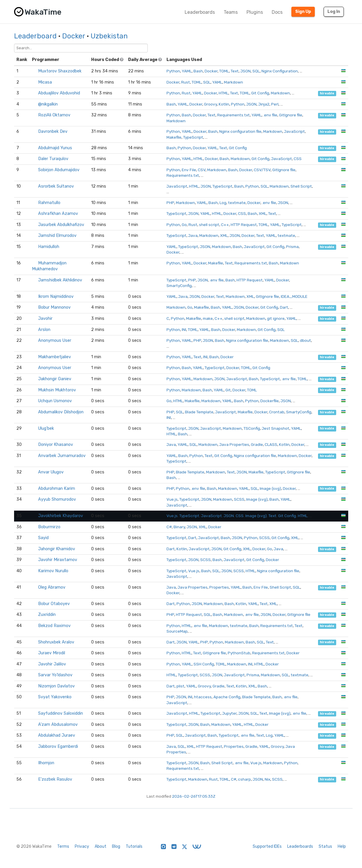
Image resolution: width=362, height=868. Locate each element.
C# (169, 527)
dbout (305, 340)
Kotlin (224, 104)
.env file (270, 115)
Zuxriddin (47, 615)
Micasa (45, 82)
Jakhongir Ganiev (55, 379)
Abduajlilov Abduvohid (59, 93)
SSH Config (204, 664)
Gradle (257, 444)
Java (193, 235)
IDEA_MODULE (294, 296)
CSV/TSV (262, 170)
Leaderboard (35, 36)
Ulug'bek (46, 428)
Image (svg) (270, 488)
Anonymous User (55, 340)
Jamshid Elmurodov (57, 236)
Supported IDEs (267, 846)
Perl (275, 104)
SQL (256, 71)
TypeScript (193, 137)
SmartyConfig (179, 286)
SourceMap (177, 631)
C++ (225, 225)
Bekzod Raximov (54, 626)
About (101, 846)
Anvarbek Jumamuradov (62, 456)
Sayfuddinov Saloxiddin (61, 713)
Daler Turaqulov (53, 159)
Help (342, 846)
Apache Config (227, 697)
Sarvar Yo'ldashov (55, 675)
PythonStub (239, 653)
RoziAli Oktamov (54, 115)
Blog (116, 846)
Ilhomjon (46, 763)
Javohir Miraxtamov (58, 560)
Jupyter (229, 713)
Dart (284, 307)
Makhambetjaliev (55, 357)
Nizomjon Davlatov (56, 686)
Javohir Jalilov (52, 664)
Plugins (255, 12)
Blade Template (199, 412)
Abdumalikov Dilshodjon (61, 412)
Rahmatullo (49, 203)
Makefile (174, 137)
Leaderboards (200, 12)
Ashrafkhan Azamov (58, 214)
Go (184, 225)
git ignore (276, 318)
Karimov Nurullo (53, 571)
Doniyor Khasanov (56, 445)
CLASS (271, 444)
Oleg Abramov (52, 587)
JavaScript (294, 131)
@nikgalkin (48, 104)
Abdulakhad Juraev (57, 735)
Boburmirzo (49, 527)
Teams (231, 12)
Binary (179, 527)
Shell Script (301, 186)
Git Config (260, 93)
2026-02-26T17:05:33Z (194, 796)
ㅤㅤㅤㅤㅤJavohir (45, 319)
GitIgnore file (291, 115)
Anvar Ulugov (51, 472)
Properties (219, 587)
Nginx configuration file (240, 131)
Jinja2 (264, 104)
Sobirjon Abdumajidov (59, 170)
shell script (209, 225)
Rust (186, 82)
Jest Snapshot (276, 428)
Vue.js (172, 499)
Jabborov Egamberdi (58, 746)
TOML (224, 71)
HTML (224, 93)
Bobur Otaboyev (54, 604)
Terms (63, 846)
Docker (74, 36)
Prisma (292, 247)
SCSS (239, 499)
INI (184, 329)
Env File (189, 170)
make (208, 318)
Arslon (44, 330)
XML (263, 213)
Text (235, 71)
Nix (267, 779)
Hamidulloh (49, 247)
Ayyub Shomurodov (57, 499)
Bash (198, 71)
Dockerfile (270, 401)
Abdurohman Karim (57, 489)
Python (173, 71)
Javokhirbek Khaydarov (61, 516)
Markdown (233, 82)
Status (325, 846)
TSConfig (252, 428)
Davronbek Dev (53, 131)
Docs (277, 12)
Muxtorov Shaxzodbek (60, 71)
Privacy (82, 846)
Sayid (43, 538)
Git (228, 390)
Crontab (277, 412)
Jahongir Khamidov (57, 549)
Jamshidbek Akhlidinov (60, 280)
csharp (244, 779)
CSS (298, 159)
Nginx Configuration (280, 71)
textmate (237, 203)
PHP (170, 203)
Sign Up (303, 12)
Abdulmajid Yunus (55, 148)
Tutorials (134, 846)
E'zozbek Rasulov (55, 779)
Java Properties (234, 444)
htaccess (203, 697)
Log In (334, 12)
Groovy (210, 104)
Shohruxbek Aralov (56, 642)
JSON (245, 71)
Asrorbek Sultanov (56, 186)
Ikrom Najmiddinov (56, 297)
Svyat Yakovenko (55, 697)
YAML (187, 71)
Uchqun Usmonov (55, 401)
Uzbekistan (109, 36)
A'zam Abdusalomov (58, 725)
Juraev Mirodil (52, 653)
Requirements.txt (233, 115)
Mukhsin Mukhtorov (57, 390)
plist (180, 686)
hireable (327, 93)
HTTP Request (244, 225)
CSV (202, 170)
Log (223, 203)
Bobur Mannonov (54, 307)
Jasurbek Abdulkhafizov (61, 225)
